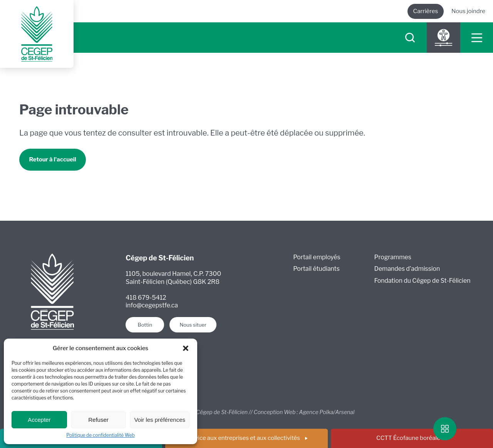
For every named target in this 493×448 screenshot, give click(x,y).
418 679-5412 (146, 298)
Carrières (425, 11)
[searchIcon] (410, 38)
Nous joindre (468, 11)
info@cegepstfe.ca (152, 306)
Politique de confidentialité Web (100, 435)
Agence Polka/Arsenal (327, 412)
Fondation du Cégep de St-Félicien (423, 281)
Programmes (393, 258)
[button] (186, 348)
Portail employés (317, 258)
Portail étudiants (317, 269)
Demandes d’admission (407, 269)
